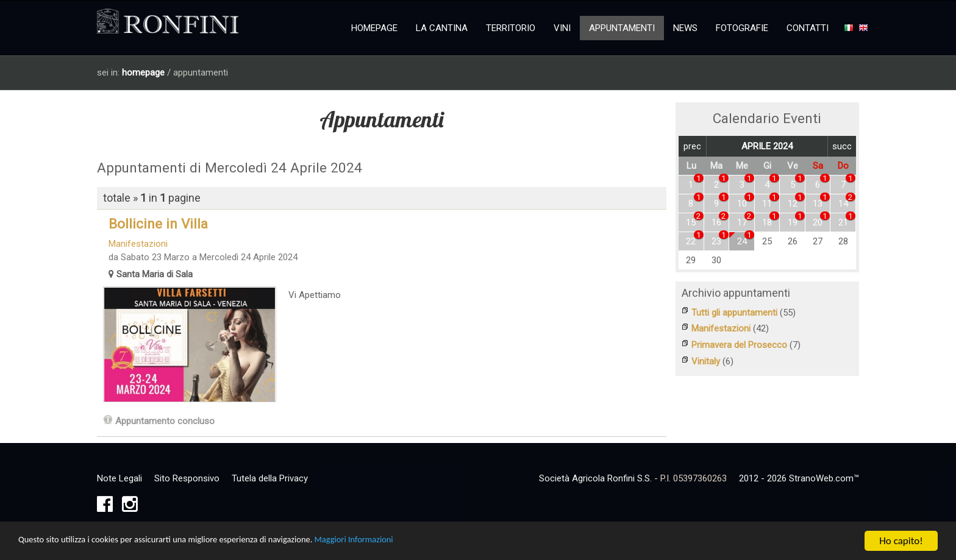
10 (742, 204)
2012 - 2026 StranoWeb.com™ (799, 480)
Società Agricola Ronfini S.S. (595, 480)
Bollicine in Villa (153, 224)
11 (767, 204)
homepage (143, 73)
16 (716, 222)
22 (691, 241)
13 (818, 204)
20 (818, 222)
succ (842, 146)
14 (843, 204)
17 (742, 222)
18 (767, 222)
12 (793, 204)
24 (742, 241)
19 (793, 222)
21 (843, 222)
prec (692, 146)
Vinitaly (706, 360)
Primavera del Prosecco (739, 344)
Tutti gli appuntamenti (734, 313)
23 (716, 241)
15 (691, 222)
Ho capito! (901, 542)
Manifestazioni (133, 244)
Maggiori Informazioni (414, 543)
